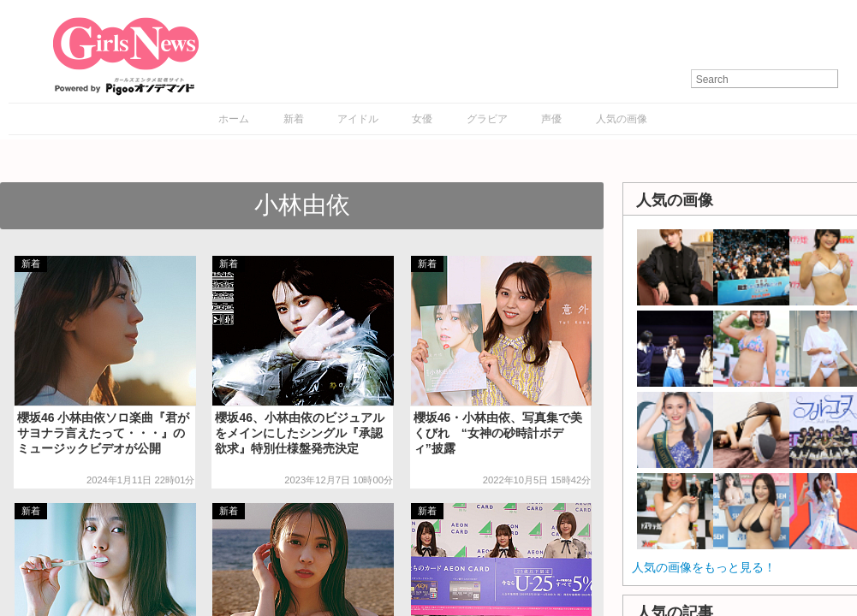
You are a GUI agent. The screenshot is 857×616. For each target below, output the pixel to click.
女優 (422, 119)
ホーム (234, 119)
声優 (551, 119)
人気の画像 (622, 119)
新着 (294, 119)
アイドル (358, 119)
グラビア (487, 119)
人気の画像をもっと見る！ (704, 567)
